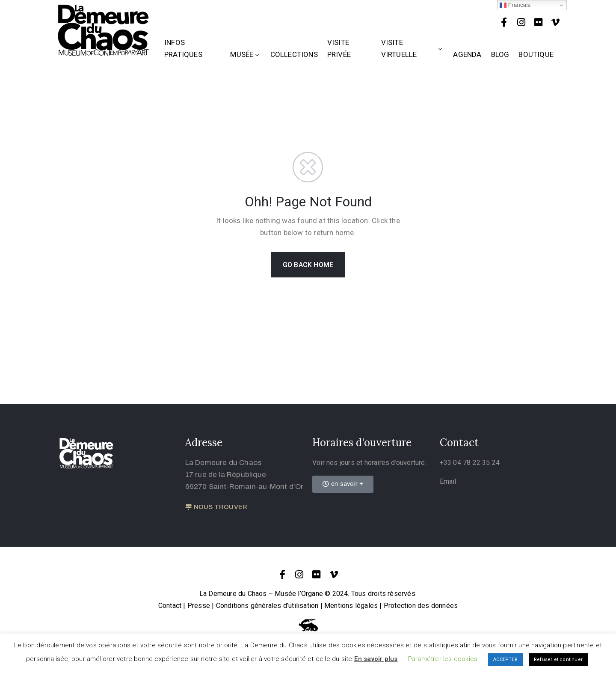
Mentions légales (351, 606)
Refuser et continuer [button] (558, 660)
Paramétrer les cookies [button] (443, 659)
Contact (170, 606)
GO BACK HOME (308, 265)
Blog (500, 54)
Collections (294, 54)
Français (515, 5)
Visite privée (339, 48)
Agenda (467, 54)
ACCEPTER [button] (505, 660)
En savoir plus (376, 659)
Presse (199, 606)
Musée (245, 54)
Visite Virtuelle (413, 48)
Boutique (536, 54)
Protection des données (421, 606)
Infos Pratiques (183, 48)
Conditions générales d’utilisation (267, 606)
